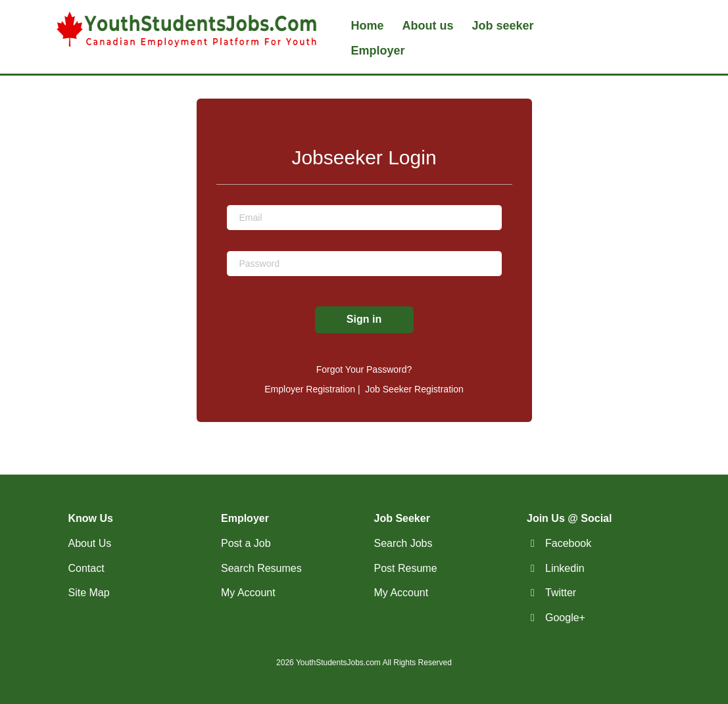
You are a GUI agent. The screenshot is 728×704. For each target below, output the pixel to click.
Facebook (568, 543)
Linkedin (565, 568)
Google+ (565, 618)
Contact (86, 568)
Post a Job (246, 543)
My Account (248, 593)
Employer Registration (310, 389)
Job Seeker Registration (414, 389)
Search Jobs (403, 543)
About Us (90, 543)
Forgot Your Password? (364, 369)
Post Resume (406, 568)
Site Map (89, 593)
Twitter (561, 593)
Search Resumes (261, 568)
